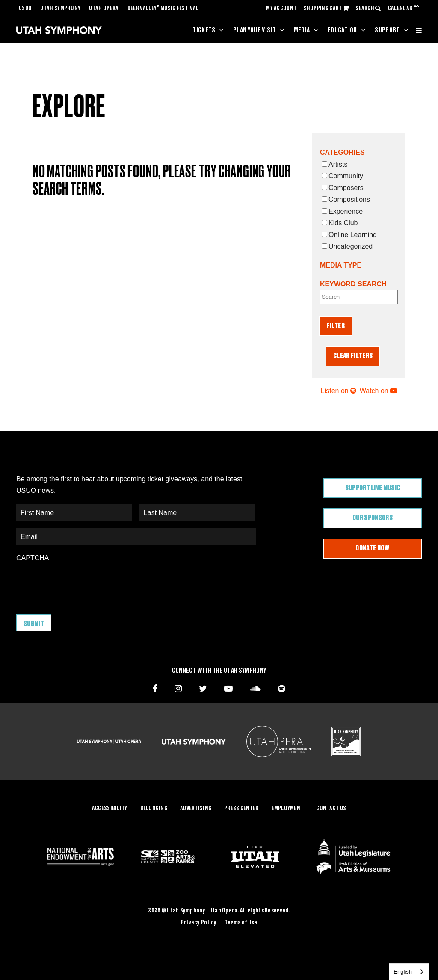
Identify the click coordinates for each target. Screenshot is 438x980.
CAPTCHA (33, 558)
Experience (342, 211)
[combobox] (409, 972)
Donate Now (372, 548)
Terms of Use (241, 923)
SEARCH (368, 9)
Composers (343, 188)
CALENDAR (404, 9)
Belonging (154, 809)
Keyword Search (353, 284)
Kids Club (340, 223)
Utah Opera (104, 9)
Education (342, 30)
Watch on (378, 391)
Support (387, 30)
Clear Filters (353, 356)
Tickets (204, 30)
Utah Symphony (60, 9)
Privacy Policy (199, 923)
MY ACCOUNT (281, 9)
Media (302, 30)
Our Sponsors (373, 518)
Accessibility (110, 809)
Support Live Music (373, 488)
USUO (25, 9)
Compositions (346, 199)
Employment (288, 809)
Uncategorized (347, 246)
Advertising (196, 809)
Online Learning (349, 235)
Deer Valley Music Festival (163, 9)
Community (342, 176)
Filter (336, 326)
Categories (342, 152)
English (403, 972)
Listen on (339, 391)
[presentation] (81, 584)
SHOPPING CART (326, 9)
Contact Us (331, 809)
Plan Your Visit (255, 30)
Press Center (241, 809)
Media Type (341, 265)
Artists (334, 164)
